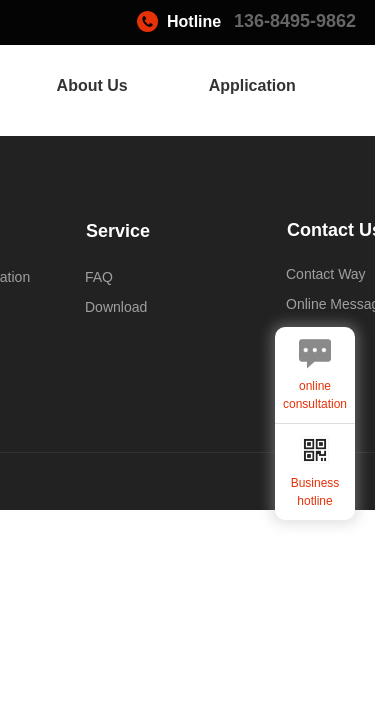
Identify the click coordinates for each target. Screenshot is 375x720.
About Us (92, 85)
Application (252, 85)
